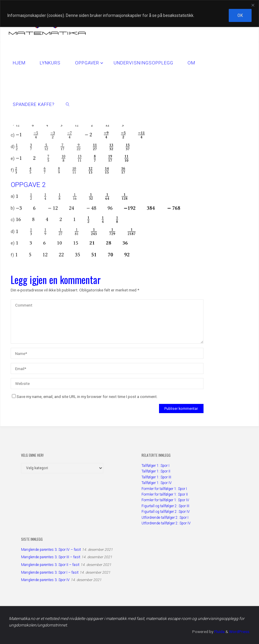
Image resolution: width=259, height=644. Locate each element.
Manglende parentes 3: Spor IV (45, 580)
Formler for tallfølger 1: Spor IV (165, 500)
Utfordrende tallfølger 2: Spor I (165, 518)
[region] (129, 14)
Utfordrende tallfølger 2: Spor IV (166, 523)
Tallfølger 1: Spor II (156, 471)
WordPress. (240, 632)
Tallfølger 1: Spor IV (157, 483)
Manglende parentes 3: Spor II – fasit (50, 565)
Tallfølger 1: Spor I (155, 466)
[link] (68, 104)
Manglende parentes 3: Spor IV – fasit (51, 550)
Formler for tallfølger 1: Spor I (164, 489)
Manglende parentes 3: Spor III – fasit (51, 557)
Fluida (219, 632)
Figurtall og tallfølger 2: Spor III (165, 506)
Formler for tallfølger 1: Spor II (165, 494)
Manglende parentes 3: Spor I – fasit (50, 572)
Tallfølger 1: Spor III (156, 477)
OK (240, 15)
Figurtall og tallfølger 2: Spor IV (166, 512)
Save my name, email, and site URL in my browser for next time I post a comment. (85, 396)
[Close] (253, 5)
